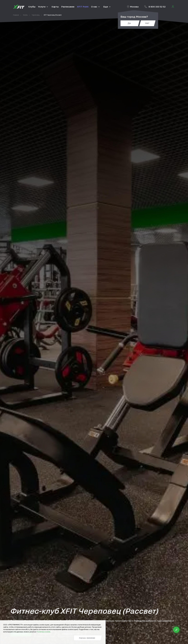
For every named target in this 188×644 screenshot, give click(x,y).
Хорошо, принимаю (87, 638)
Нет (147, 23)
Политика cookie (44, 632)
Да (129, 23)
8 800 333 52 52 (157, 7)
